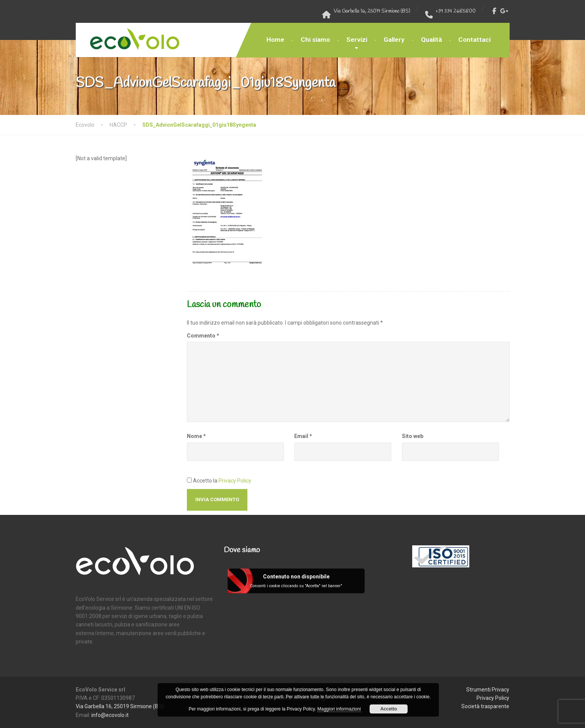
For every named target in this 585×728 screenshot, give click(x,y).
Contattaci (474, 40)
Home (275, 40)
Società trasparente (485, 706)
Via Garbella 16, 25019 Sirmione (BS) (120, 706)
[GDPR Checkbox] (189, 480)
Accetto (389, 709)
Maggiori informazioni (339, 709)
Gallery (394, 40)
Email (303, 436)
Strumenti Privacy (488, 690)
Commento (203, 336)
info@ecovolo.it (110, 715)
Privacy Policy (235, 481)
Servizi (357, 40)
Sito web (413, 436)
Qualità (431, 40)
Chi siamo (315, 40)
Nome (196, 436)
